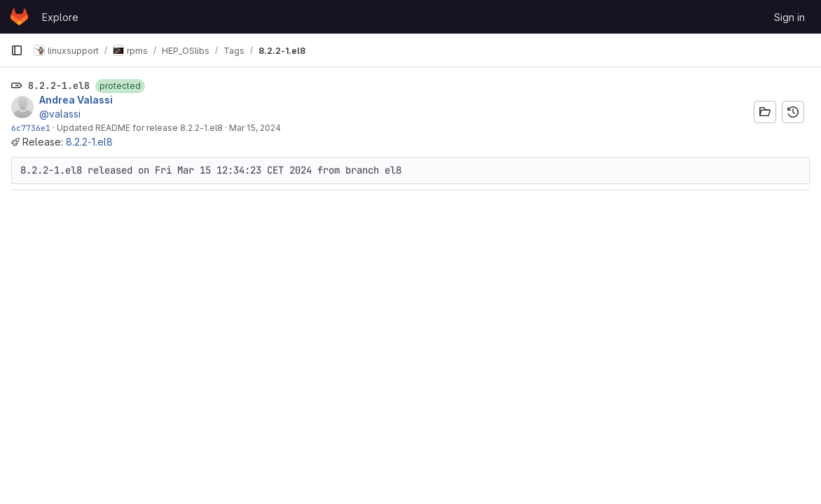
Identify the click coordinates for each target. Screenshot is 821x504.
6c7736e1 (31, 128)
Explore (60, 17)
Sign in (789, 17)
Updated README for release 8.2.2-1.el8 (140, 128)
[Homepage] (19, 17)
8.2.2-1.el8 (89, 142)
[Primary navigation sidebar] (17, 50)
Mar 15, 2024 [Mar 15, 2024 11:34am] (255, 128)
